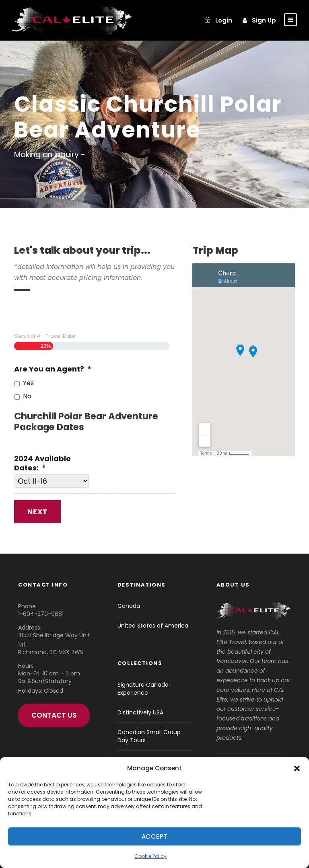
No (27, 396)
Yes (28, 383)
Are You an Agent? (53, 369)
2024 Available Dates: (42, 463)
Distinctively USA (140, 712)
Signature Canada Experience (143, 689)
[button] (297, 768)
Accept (155, 836)
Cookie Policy (150, 856)
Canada (129, 606)
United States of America (153, 626)
